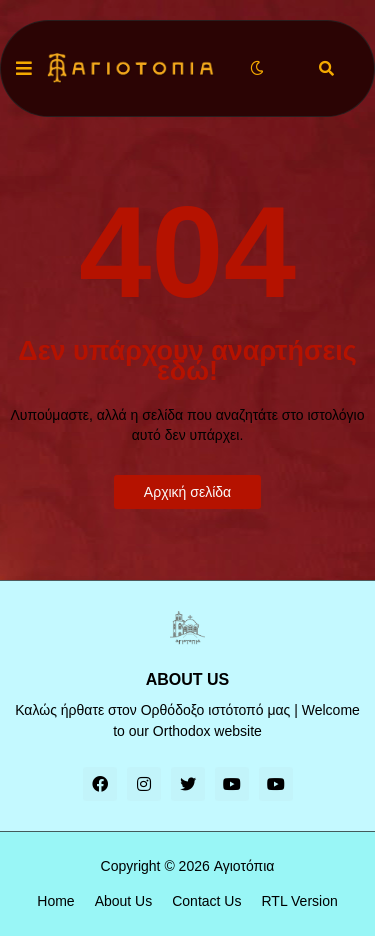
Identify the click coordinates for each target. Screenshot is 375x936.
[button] (24, 69)
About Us (124, 901)
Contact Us (206, 901)
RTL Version (299, 901)
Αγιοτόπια (244, 866)
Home (55, 901)
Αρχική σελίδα (187, 492)
